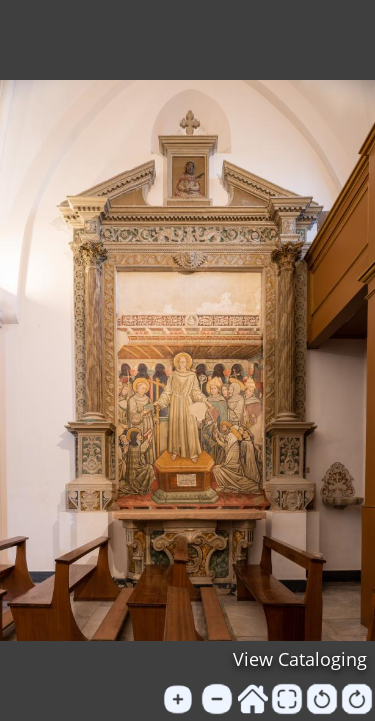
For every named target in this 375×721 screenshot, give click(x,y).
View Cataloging (300, 659)
